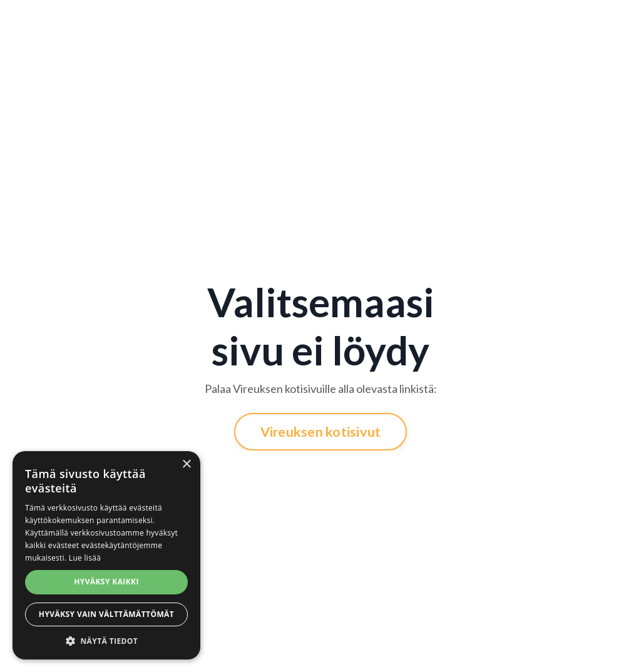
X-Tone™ (370, 28)
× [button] (186, 465)
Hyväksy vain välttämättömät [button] (106, 614)
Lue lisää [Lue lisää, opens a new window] (85, 558)
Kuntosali (109, 20)
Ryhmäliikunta (172, 20)
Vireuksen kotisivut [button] (321, 432)
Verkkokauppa (550, 20)
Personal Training (234, 28)
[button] (106, 641)
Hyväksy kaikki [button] (106, 582)
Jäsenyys (57, 20)
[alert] (106, 555)
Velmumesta (479, 20)
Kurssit (328, 20)
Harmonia (418, 20)
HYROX (283, 20)
